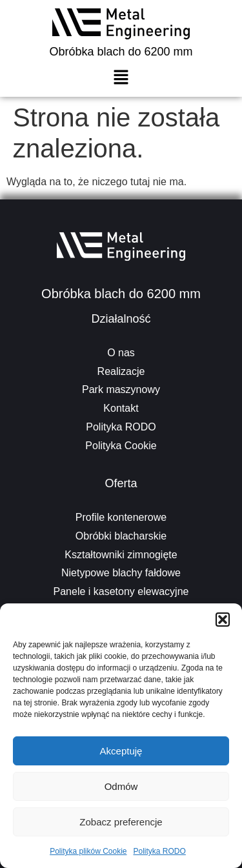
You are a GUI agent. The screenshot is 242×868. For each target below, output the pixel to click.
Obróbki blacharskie (121, 536)
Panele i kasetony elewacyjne (121, 591)
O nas (121, 353)
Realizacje (121, 371)
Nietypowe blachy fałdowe (121, 573)
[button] (223, 620)
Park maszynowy (121, 389)
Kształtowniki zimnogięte (121, 555)
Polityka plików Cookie (88, 851)
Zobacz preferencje (121, 822)
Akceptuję (121, 751)
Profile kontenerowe (121, 517)
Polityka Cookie (121, 446)
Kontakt (121, 408)
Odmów (121, 786)
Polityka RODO (160, 851)
